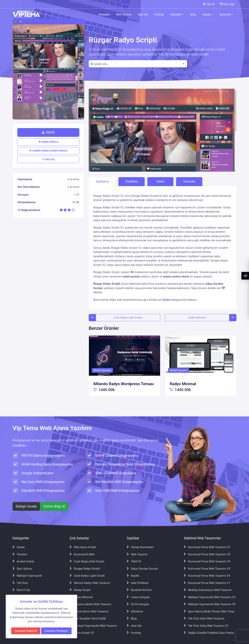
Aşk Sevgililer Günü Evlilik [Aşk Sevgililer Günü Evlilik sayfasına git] (88, 618)
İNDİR (48, 132)
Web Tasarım (124, 14)
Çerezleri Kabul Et (26, 631)
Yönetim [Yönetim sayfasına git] (20, 554)
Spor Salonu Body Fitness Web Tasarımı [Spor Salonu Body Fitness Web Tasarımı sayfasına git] (211, 611)
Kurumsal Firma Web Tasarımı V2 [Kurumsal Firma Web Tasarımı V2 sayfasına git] (207, 547)
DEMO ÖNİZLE (48, 142)
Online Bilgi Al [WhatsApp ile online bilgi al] (54, 506)
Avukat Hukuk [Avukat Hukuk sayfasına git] (23, 561)
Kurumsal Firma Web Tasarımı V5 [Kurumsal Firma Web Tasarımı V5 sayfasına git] (207, 569)
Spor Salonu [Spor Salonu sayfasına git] (22, 569)
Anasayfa (104, 14)
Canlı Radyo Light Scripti (128, 318)
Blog (193, 14)
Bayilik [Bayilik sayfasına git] (133, 576)
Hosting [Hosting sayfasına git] (134, 633)
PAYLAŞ (48, 159)
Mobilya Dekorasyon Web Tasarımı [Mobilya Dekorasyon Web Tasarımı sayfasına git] (208, 590)
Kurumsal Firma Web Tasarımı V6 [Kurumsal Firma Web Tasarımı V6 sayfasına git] (207, 576)
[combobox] (138, 64)
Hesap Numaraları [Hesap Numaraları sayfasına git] (140, 547)
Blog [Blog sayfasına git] (132, 618)
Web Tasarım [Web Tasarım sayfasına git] (137, 554)
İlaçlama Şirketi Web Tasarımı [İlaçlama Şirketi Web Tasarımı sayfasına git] (90, 604)
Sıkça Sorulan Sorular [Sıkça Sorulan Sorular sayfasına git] (142, 569)
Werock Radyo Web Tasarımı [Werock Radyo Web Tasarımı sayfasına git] (90, 583)
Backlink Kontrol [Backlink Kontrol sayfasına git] (139, 590)
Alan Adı (143, 14)
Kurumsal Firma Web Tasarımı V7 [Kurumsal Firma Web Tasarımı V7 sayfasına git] (207, 583)
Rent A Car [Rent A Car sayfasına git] (21, 590)
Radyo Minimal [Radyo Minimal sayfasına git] (81, 597)
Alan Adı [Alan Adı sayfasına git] (134, 626)
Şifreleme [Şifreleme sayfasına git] (135, 611)
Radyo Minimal (197, 318)
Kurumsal (226, 14)
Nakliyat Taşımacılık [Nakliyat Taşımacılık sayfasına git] (27, 576)
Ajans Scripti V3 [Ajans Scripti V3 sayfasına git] (82, 633)
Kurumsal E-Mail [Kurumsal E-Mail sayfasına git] (82, 554)
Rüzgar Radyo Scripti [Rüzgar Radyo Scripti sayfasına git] (85, 569)
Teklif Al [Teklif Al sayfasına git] (134, 561)
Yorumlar (189, 181)
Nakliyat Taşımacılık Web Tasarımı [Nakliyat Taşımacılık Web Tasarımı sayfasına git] (93, 626)
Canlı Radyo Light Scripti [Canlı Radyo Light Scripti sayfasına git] (87, 576)
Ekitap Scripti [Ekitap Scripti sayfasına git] (80, 590)
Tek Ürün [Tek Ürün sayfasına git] (20, 583)
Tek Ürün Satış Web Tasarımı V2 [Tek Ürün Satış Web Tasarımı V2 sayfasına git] (206, 626)
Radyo (167, 300)
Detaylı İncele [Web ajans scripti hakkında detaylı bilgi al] (26, 506)
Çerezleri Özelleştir (56, 631)
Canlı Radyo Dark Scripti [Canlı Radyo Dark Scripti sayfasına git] (87, 561)
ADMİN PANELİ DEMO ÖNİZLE (48, 151)
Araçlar (208, 14)
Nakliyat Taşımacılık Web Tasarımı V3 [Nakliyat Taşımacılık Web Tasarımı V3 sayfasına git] (210, 604)
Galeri (160, 181)
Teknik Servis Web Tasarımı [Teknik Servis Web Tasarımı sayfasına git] (89, 611)
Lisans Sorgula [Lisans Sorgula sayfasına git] (138, 597)
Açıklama (102, 181)
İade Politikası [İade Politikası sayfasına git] (138, 583)
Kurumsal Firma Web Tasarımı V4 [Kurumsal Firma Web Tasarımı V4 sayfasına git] (207, 561)
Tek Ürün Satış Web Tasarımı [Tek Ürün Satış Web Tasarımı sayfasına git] (204, 618)
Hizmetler (177, 14)
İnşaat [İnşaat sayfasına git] (19, 547)
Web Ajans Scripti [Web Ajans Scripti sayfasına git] (83, 547)
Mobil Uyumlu (102, 370)
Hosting (159, 14)
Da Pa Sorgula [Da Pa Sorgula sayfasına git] (138, 604)
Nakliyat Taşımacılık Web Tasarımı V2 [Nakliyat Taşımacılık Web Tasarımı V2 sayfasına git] (210, 597)
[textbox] (138, 64)
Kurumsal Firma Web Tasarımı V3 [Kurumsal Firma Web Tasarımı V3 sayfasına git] (207, 554)
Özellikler (132, 181)
